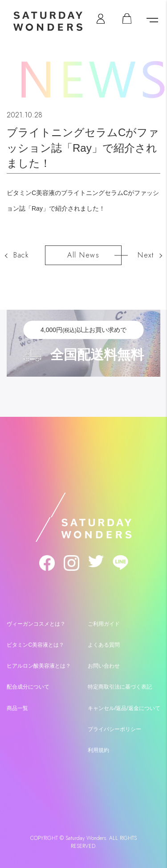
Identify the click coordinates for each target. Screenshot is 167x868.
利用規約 (98, 750)
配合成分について (28, 687)
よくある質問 (104, 645)
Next (146, 255)
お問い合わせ (104, 666)
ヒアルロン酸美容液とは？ (39, 666)
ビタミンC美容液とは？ (35, 645)
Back (21, 255)
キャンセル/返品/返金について (124, 708)
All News (83, 255)
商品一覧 (17, 708)
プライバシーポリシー (114, 729)
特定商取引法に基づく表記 (120, 687)
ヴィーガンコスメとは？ (36, 624)
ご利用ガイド (104, 624)
